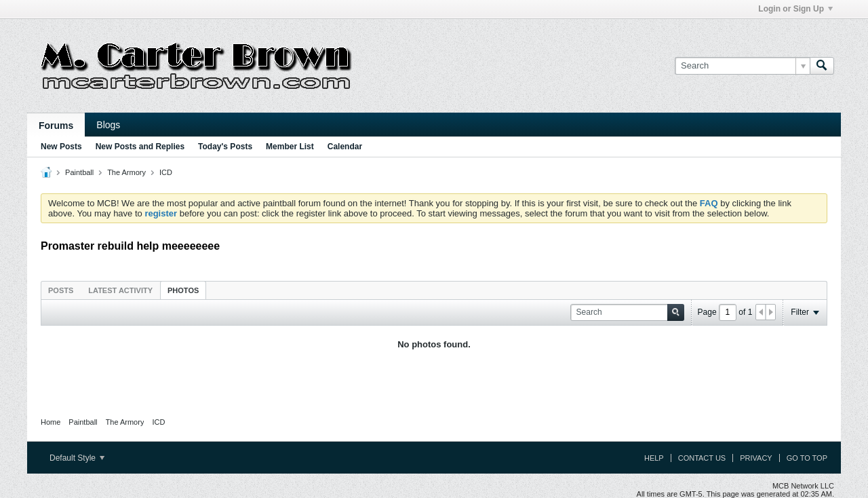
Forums (56, 126)
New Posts (61, 147)
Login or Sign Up (795, 9)
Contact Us (702, 458)
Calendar (345, 147)
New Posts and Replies (140, 147)
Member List (290, 147)
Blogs (108, 125)
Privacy (756, 458)
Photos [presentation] (183, 290)
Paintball (79, 172)
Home (51, 422)
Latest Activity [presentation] (120, 290)
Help (654, 458)
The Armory (126, 172)
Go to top (807, 458)
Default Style (77, 458)
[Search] (742, 66)
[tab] (61, 290)
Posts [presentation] (61, 290)
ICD (166, 172)
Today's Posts (225, 147)
